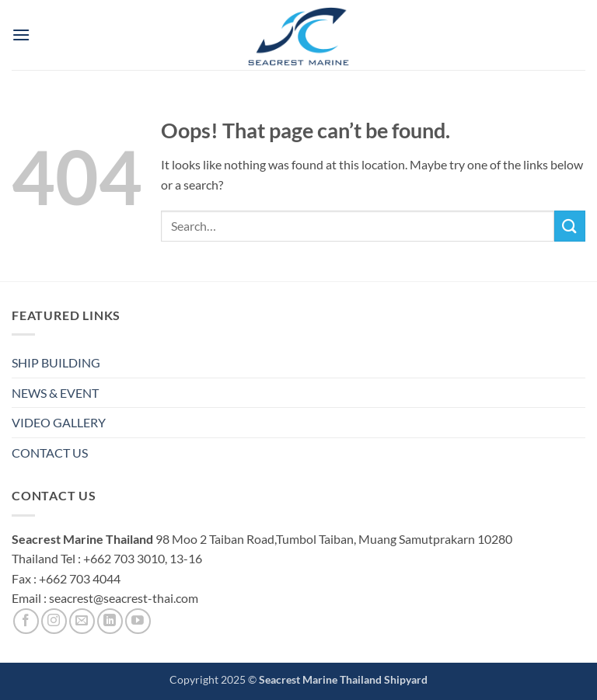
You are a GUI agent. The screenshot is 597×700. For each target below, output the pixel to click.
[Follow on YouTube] (138, 621)
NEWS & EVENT (55, 393)
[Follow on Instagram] (54, 621)
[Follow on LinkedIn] (110, 621)
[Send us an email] (82, 621)
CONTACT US (50, 453)
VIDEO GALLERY (59, 422)
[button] (21, 35)
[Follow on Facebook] (26, 621)
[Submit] (570, 226)
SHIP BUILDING (56, 362)
